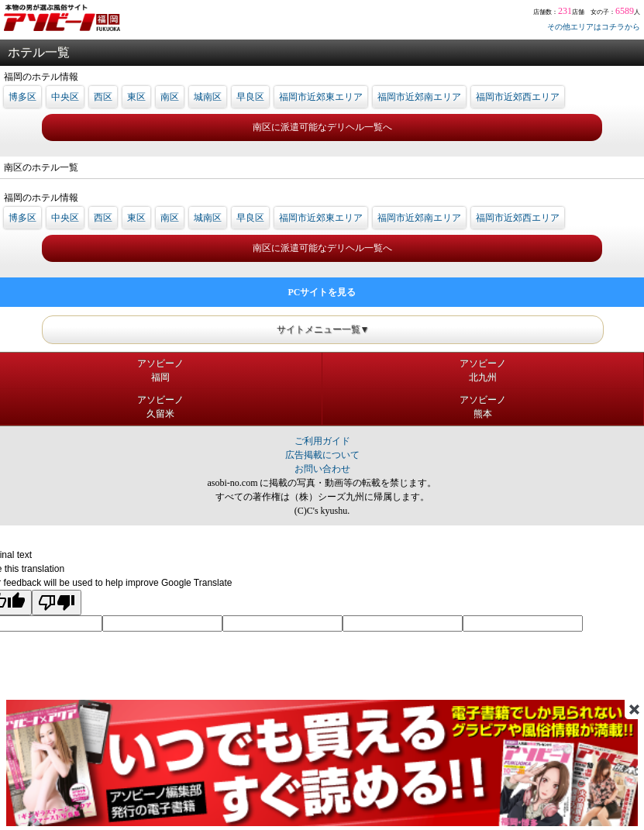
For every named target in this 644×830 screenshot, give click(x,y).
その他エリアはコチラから (594, 27)
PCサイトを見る (322, 292)
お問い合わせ (322, 469)
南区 (170, 97)
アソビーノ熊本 (483, 407)
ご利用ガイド (322, 441)
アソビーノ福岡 (160, 370)
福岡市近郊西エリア (518, 97)
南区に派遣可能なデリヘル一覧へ (322, 127)
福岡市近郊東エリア (321, 97)
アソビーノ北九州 (483, 370)
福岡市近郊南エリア (419, 97)
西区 (103, 97)
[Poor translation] (57, 603)
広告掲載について (322, 455)
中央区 (65, 97)
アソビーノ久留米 (160, 407)
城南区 (208, 97)
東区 (136, 97)
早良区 (250, 97)
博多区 (22, 97)
